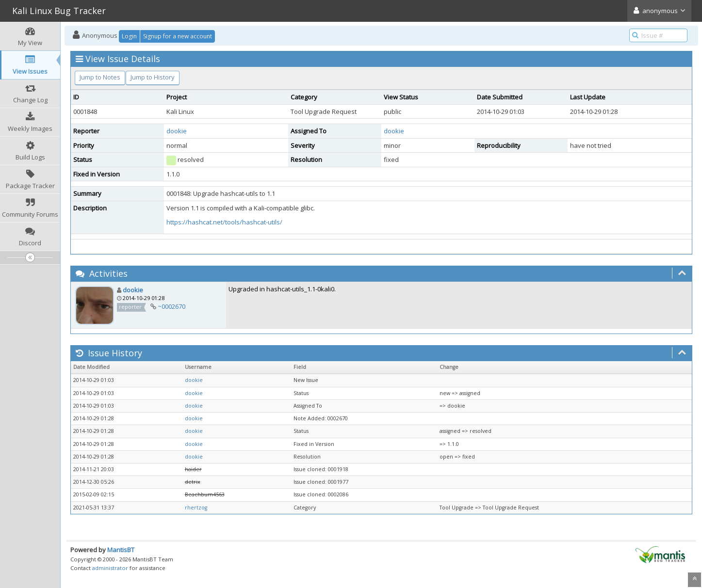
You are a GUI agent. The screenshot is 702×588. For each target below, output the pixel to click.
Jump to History (153, 77)
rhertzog (196, 508)
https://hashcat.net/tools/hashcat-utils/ (224, 222)
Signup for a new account (178, 36)
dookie (177, 131)
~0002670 (171, 306)
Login (129, 36)
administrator (110, 568)
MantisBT (121, 550)
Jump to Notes (100, 77)
